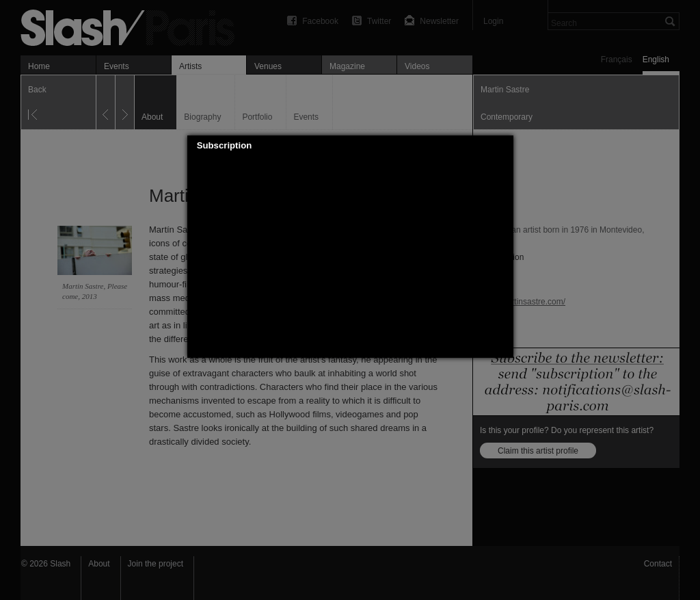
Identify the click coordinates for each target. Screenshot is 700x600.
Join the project (156, 564)
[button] (503, 146)
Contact (658, 564)
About (99, 564)
